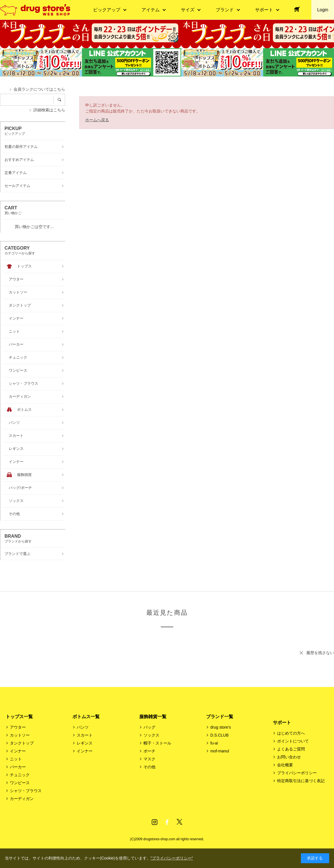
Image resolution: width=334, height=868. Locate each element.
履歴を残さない (320, 653)
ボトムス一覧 (86, 717)
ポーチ (149, 751)
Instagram (155, 822)
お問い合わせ (289, 757)
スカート (85, 735)
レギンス (85, 743)
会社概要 (285, 765)
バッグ (149, 727)
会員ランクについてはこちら (39, 89)
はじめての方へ (291, 733)
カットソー (20, 735)
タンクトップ (22, 743)
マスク (149, 759)
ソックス (151, 735)
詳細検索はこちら (49, 110)
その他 (149, 767)
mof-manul (220, 751)
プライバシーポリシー (297, 773)
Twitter (179, 822)
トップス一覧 (19, 717)
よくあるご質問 (291, 749)
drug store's (221, 727)
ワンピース (20, 783)
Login (323, 10)
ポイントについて (293, 741)
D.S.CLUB (220, 735)
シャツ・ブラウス (26, 791)
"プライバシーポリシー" (172, 858)
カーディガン (22, 799)
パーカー (18, 767)
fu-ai (214, 743)
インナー (18, 751)
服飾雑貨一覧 (153, 717)
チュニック (20, 775)
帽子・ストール (157, 743)
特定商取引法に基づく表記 (301, 781)
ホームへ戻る (97, 120)
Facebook (167, 822)
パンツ (83, 727)
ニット (16, 759)
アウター (18, 727)
